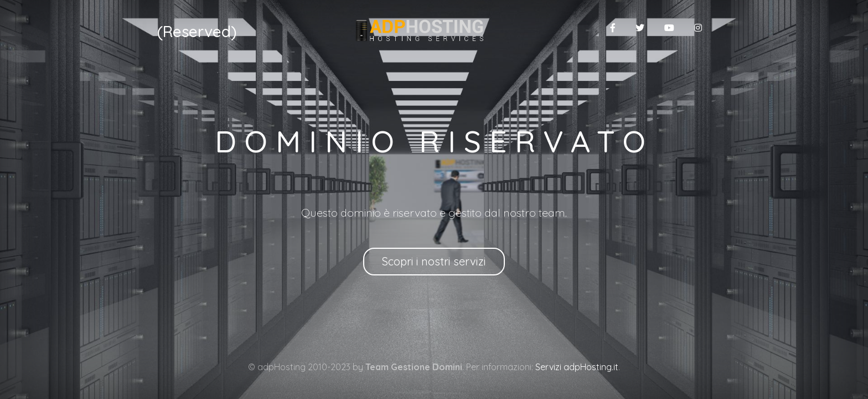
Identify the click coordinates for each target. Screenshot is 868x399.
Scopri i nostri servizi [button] (434, 261)
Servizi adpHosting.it (577, 367)
